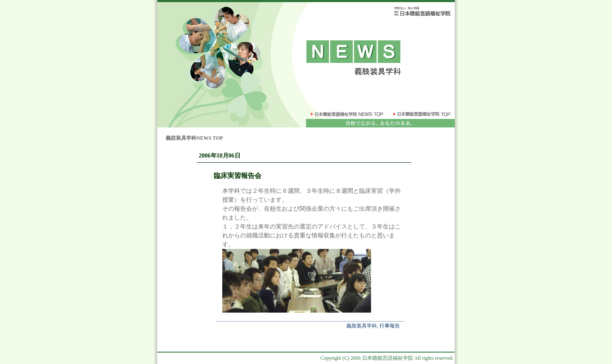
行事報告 (390, 326)
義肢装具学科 (362, 326)
